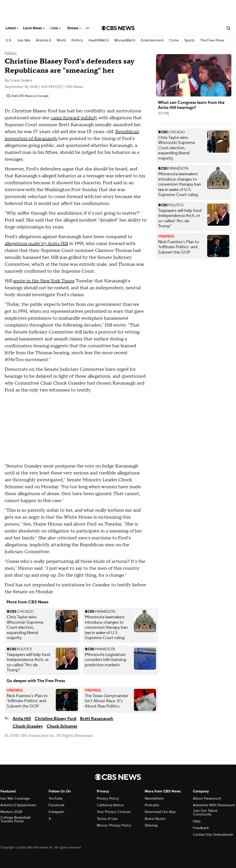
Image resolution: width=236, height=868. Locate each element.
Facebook (57, 805)
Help (197, 821)
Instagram (56, 812)
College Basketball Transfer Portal (16, 819)
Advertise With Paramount (214, 805)
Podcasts (152, 805)
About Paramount (207, 798)
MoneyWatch (125, 40)
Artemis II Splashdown (18, 805)
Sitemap (151, 825)
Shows (74, 28)
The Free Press (212, 40)
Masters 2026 (11, 812)
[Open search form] (228, 28)
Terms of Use (107, 819)
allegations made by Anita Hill (36, 244)
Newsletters (154, 798)
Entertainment (152, 40)
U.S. (9, 40)
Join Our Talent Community (205, 812)
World (61, 40)
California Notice (110, 805)
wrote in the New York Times (44, 281)
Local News (34, 28)
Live (56, 28)
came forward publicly (74, 118)
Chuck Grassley (28, 726)
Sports (189, 40)
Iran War (24, 40)
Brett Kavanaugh (97, 719)
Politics (77, 40)
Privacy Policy (108, 798)
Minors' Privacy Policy (114, 825)
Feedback (201, 828)
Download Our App (160, 812)
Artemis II (44, 40)
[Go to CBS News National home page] (118, 28)
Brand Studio (155, 819)
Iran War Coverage (15, 798)
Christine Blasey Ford (55, 719)
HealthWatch (99, 40)
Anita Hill (22, 719)
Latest (12, 28)
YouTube (56, 798)
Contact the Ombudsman (213, 835)
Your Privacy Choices (114, 812)
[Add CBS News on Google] (28, 96)
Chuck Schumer (62, 726)
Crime (174, 40)
